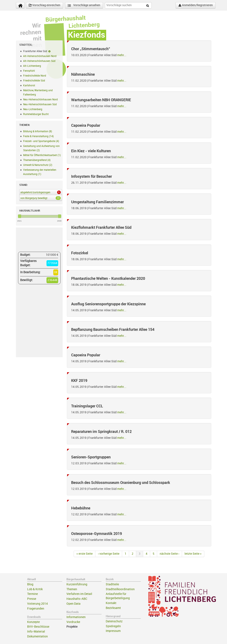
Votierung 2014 (37, 604)
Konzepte (33, 622)
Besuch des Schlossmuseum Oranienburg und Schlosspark (121, 483)
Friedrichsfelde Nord (35, 76)
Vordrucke (73, 622)
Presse (32, 599)
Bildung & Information (38, 131)
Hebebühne (81, 508)
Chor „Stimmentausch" (91, 49)
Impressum (113, 631)
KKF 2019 (79, 381)
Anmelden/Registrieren (196, 5)
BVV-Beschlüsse (38, 627)
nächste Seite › (169, 554)
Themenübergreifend (37, 160)
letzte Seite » (193, 554)
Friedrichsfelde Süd (34, 81)
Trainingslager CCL (87, 406)
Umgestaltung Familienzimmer (97, 202)
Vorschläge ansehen (84, 5)
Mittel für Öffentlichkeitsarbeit (42, 155)
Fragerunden (36, 609)
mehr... (122, 55)
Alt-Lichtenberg (32, 66)
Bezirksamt (113, 608)
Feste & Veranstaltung (38, 136)
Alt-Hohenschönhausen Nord (40, 56)
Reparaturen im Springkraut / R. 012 (101, 432)
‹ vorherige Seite (109, 554)
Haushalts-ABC (77, 599)
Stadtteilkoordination (120, 589)
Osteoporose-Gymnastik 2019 (97, 534)
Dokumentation (37, 636)
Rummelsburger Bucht (36, 114)
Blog (30, 584)
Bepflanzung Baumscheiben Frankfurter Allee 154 (113, 330)
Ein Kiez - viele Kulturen (91, 151)
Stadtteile (112, 584)
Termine (32, 594)
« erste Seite (85, 554)
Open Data (73, 604)
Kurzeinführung (77, 584)
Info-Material (36, 632)
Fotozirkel (80, 253)
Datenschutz (114, 621)
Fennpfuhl (29, 71)
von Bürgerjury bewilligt (40, 198)
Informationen (76, 617)
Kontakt (111, 603)
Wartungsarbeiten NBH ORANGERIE (101, 100)
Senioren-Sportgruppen (91, 457)
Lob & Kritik (35, 589)
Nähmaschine (83, 74)
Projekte (72, 627)
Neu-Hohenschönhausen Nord (40, 100)
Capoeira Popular (86, 125)
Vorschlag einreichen (44, 5)
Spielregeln (113, 626)
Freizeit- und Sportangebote (41, 141)
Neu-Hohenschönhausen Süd (40, 104)
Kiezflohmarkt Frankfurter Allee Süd (101, 227)
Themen (72, 589)
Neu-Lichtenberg (33, 109)
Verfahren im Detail (79, 594)
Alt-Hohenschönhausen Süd (39, 61)
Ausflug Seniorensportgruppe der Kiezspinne (108, 304)
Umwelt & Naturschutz (38, 165)
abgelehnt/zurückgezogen (40, 192)
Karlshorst (29, 85)
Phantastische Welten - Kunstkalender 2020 (108, 279)
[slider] (20, 216)
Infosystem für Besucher (92, 176)
